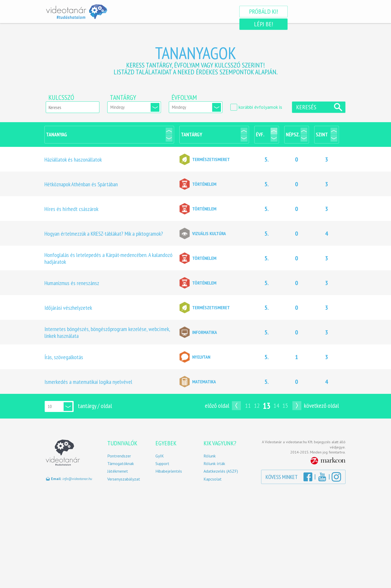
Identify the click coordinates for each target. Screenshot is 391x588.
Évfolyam (184, 97)
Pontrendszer (119, 456)
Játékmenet (118, 471)
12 (257, 406)
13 (267, 406)
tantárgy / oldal (95, 406)
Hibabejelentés (169, 471)
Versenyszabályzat (124, 479)
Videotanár (77, 12)
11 (248, 406)
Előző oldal (217, 406)
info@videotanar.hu (77, 479)
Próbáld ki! (262, 11)
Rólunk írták (214, 464)
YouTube (322, 477)
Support (162, 464)
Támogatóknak (121, 464)
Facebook (308, 477)
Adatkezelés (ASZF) (221, 471)
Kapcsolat (213, 479)
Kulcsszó (61, 97)
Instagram (336, 477)
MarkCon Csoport (328, 461)
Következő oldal (321, 406)
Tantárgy (123, 97)
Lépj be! (318, 11)
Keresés (306, 107)
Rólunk (210, 456)
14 (276, 406)
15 (285, 406)
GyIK (160, 456)
